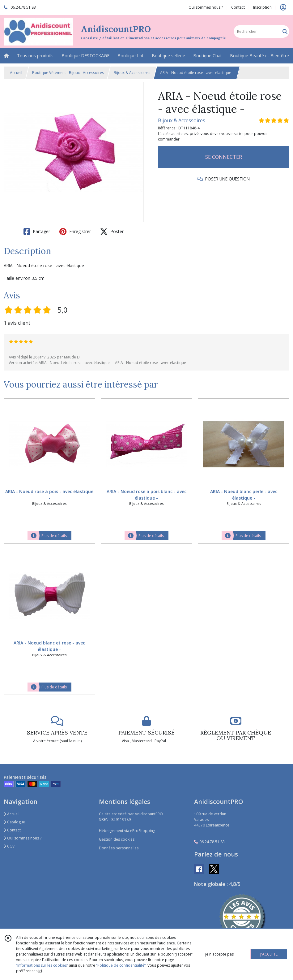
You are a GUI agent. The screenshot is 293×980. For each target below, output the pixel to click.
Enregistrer (75, 232)
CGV (9, 846)
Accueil (16, 73)
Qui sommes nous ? (23, 838)
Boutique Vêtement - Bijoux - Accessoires (68, 73)
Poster (112, 232)
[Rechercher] (285, 31)
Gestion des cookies (117, 839)
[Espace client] (283, 7)
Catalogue (14, 822)
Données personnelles (119, 848)
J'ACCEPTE (269, 954)
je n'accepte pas (219, 954)
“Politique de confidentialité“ (121, 965)
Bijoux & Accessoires (132, 73)
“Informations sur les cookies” (42, 965)
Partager (37, 232)
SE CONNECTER (224, 157)
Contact (238, 7)
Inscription (262, 7)
